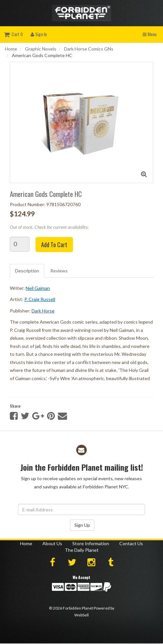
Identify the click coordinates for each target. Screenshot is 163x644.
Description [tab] (27, 271)
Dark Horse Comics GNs (89, 49)
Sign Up (82, 525)
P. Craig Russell (40, 299)
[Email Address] (81, 509)
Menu (150, 34)
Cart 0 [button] (13, 34)
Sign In (39, 34)
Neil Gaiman (38, 288)
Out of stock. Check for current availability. (49, 227)
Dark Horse (43, 311)
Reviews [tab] (59, 271)
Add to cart (54, 245)
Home (11, 49)
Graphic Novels (41, 49)
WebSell (81, 615)
